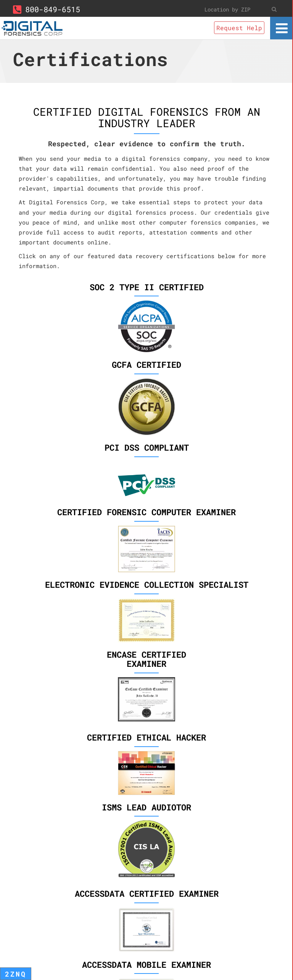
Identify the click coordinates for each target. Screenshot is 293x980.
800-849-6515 (47, 9)
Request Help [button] (239, 28)
